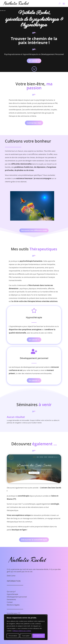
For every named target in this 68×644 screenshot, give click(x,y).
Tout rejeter (26, 636)
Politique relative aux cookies (22, 631)
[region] (26, 627)
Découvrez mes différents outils (34, 230)
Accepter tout (39, 636)
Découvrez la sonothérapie (34, 540)
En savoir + (34, 61)
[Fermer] (46, 615)
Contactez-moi (34, 123)
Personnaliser (13, 636)
